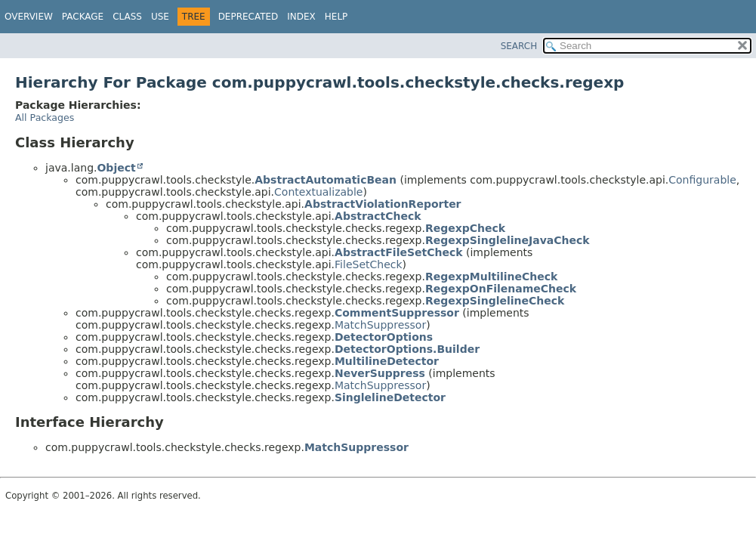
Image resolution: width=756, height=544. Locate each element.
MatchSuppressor (380, 325)
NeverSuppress (380, 373)
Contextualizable (318, 192)
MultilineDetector (387, 361)
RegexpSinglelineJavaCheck (508, 240)
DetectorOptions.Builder (407, 349)
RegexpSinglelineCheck (495, 301)
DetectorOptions (384, 337)
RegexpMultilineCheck (491, 277)
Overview (29, 17)
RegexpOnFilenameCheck (501, 289)
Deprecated (248, 17)
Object (116, 168)
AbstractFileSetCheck (399, 252)
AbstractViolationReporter (383, 204)
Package (83, 17)
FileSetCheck (368, 264)
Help (336, 17)
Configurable (702, 180)
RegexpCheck (465, 228)
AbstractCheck (378, 216)
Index (301, 17)
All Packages (45, 117)
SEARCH (519, 46)
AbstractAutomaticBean (326, 180)
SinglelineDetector (390, 397)
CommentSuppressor (397, 313)
